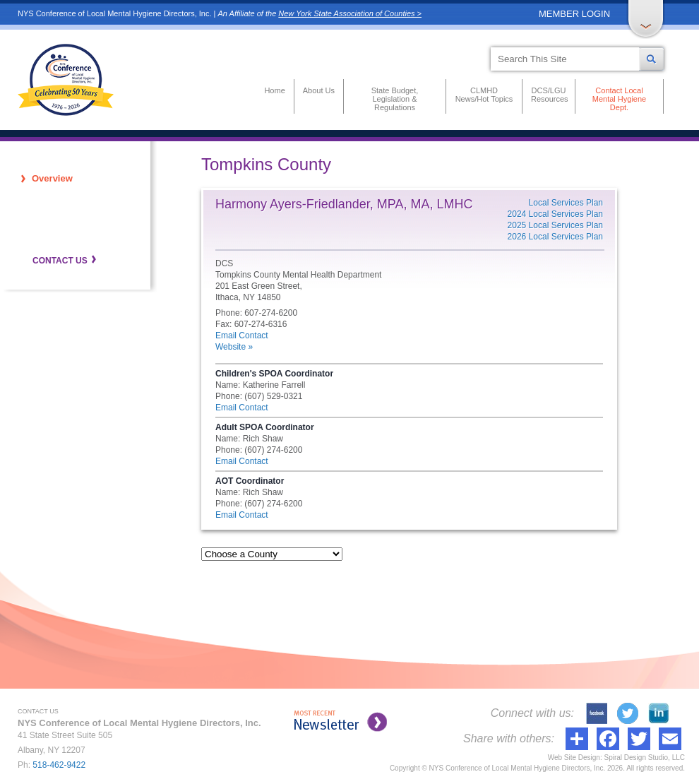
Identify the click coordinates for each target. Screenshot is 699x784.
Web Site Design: (575, 758)
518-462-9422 (59, 765)
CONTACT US (60, 261)
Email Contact (242, 335)
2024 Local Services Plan (555, 214)
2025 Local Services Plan (555, 225)
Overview (52, 178)
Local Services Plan (566, 203)
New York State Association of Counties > (350, 13)
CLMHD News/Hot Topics (484, 95)
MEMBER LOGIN (574, 14)
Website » (234, 347)
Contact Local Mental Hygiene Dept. (619, 99)
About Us (319, 90)
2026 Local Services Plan (555, 237)
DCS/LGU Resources (549, 95)
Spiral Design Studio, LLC (644, 758)
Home (274, 90)
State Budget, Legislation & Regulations (395, 99)
